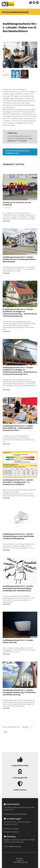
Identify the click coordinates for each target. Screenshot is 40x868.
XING (5, 732)
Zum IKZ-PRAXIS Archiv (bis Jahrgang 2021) (17, 152)
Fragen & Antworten (12, 832)
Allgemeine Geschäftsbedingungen (21, 861)
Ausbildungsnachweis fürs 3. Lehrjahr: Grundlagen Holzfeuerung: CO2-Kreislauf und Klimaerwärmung (19, 692)
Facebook (25, 727)
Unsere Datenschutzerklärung (15, 814)
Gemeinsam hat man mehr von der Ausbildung (17, 203)
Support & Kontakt (11, 829)
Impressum (19, 858)
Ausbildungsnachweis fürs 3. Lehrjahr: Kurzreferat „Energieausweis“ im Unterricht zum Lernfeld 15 (18, 482)
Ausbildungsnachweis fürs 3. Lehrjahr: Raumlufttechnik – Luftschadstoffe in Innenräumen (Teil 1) (18, 428)
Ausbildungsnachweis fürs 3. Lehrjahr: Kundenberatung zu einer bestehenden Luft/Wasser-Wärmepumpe (18, 536)
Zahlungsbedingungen (13, 846)
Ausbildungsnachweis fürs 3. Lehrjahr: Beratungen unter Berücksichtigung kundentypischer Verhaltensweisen (18, 588)
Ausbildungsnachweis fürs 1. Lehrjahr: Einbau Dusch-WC (18, 641)
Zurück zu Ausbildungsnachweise (15, 12)
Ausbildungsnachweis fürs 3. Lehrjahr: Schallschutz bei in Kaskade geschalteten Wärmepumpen (19, 259)
